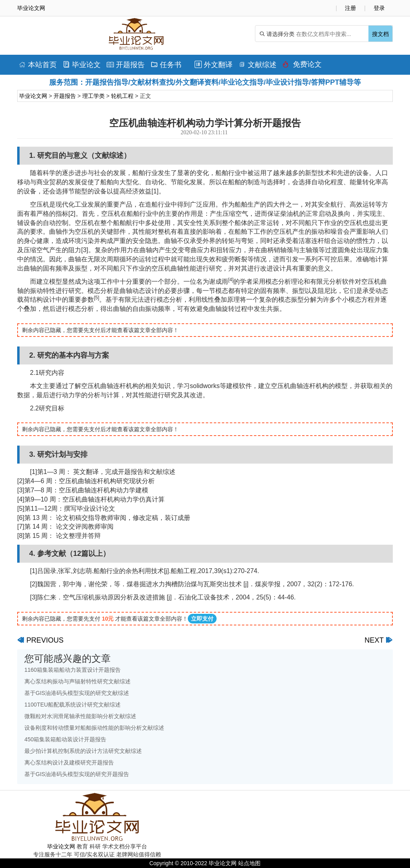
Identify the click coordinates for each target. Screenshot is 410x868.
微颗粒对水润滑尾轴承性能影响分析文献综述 (80, 716)
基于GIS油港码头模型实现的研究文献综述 (77, 693)
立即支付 (202, 619)
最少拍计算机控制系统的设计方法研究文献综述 (83, 751)
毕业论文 (82, 65)
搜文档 (380, 34)
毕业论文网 (33, 96)
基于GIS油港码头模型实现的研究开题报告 (77, 774)
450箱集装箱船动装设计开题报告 (65, 739)
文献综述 (258, 65)
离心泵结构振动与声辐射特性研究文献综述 (78, 681)
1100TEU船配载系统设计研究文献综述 (73, 705)
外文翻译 (214, 65)
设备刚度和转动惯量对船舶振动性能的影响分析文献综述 (94, 728)
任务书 (166, 65)
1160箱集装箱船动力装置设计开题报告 (73, 670)
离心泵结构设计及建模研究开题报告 (69, 762)
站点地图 (249, 863)
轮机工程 (122, 96)
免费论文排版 (302, 66)
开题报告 (126, 65)
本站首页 (38, 65)
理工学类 (94, 96)
